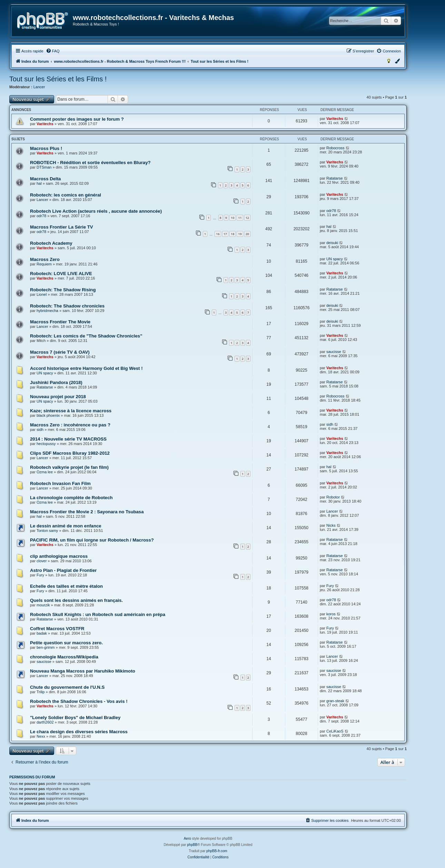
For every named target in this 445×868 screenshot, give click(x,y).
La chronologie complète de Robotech (71, 498)
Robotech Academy (51, 243)
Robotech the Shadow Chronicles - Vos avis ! (79, 701)
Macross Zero (45, 259)
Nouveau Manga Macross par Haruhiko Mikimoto (83, 671)
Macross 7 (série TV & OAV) (60, 352)
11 (240, 218)
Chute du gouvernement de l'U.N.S (67, 687)
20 (247, 234)
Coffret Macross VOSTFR (57, 629)
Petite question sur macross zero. (66, 643)
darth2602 (45, 722)
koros (331, 614)
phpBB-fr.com (217, 851)
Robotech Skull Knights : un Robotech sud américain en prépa (98, 614)
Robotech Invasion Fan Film (60, 483)
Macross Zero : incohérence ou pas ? (70, 425)
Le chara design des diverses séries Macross (79, 732)
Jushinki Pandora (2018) (56, 382)
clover (42, 561)
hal (39, 183)
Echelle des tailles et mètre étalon (66, 586)
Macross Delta (45, 179)
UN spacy (335, 259)
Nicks (331, 525)
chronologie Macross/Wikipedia (64, 657)
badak (42, 633)
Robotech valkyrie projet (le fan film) (69, 467)
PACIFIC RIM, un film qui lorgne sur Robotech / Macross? (92, 540)
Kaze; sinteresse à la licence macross (71, 411)
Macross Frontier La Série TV (62, 227)
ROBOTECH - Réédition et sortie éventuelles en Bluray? (90, 163)
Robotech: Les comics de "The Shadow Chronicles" (86, 336)
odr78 (41, 216)
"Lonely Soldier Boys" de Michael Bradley (75, 718)
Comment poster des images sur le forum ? (77, 119)
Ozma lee (45, 472)
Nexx (41, 736)
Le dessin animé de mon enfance (66, 526)
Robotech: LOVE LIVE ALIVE (61, 274)
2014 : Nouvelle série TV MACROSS (68, 439)
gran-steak (335, 701)
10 (233, 218)
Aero (187, 839)
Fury (40, 575)
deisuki (332, 243)
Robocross (335, 148)
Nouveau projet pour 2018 (58, 397)
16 (218, 234)
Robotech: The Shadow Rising (63, 290)
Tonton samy (47, 531)
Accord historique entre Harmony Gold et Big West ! (86, 368)
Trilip (41, 692)
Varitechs (45, 124)
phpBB (192, 845)
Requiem (44, 264)
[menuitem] (53, 51)
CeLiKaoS (335, 731)
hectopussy (46, 444)
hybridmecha (47, 311)
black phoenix (48, 415)
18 (233, 234)
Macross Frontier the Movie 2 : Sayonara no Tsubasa (87, 512)
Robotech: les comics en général (66, 195)
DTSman (44, 167)
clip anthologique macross (59, 556)
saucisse (334, 352)
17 (225, 234)
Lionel (42, 294)
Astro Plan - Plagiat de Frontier (63, 570)
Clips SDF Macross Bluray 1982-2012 (70, 453)
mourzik (43, 605)
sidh (40, 430)
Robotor (333, 497)
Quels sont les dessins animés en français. (76, 600)
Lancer (39, 87)
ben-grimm (46, 647)
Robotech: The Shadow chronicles (67, 306)
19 (240, 234)
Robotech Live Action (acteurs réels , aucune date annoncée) (96, 211)
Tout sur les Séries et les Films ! (58, 79)
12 (247, 218)
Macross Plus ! (46, 148)
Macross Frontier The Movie (60, 322)
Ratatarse (335, 178)
